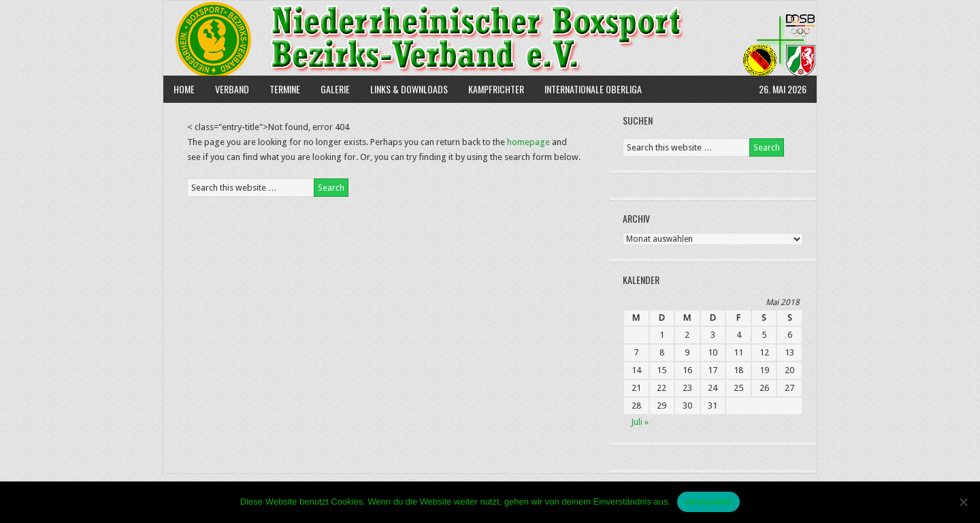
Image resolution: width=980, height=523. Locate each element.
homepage (528, 142)
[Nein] (963, 502)
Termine (285, 89)
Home (184, 89)
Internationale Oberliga (593, 89)
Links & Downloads (409, 89)
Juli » (640, 422)
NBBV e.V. (490, 38)
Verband (227, 89)
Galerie (335, 89)
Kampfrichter (491, 89)
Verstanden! (708, 502)
